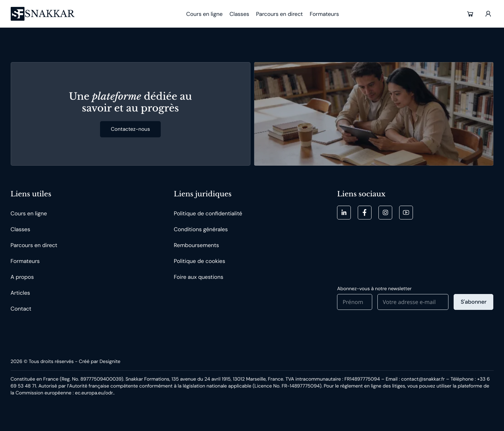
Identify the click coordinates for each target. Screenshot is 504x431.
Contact (21, 309)
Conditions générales (201, 229)
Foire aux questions (199, 277)
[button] (470, 14)
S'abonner (473, 302)
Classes (21, 229)
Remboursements (196, 245)
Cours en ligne (29, 213)
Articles (21, 293)
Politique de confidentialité (208, 213)
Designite (110, 362)
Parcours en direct (34, 245)
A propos (22, 277)
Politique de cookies (200, 261)
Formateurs (25, 261)
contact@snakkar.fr (423, 379)
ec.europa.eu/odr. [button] (94, 393)
